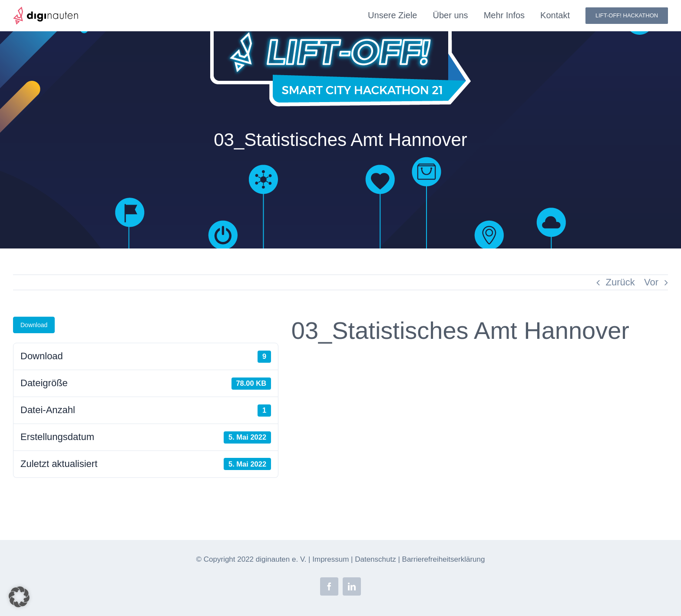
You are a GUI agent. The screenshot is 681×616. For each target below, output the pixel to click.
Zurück (620, 282)
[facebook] (329, 586)
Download (34, 325)
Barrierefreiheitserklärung (444, 559)
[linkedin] (352, 586)
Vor (651, 282)
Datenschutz (375, 559)
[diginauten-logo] (46, 11)
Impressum (331, 559)
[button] (19, 597)
